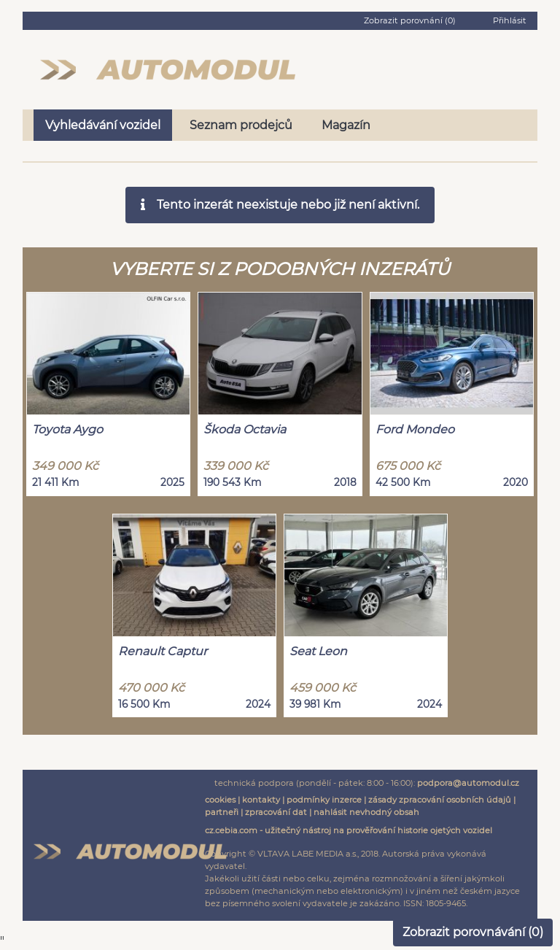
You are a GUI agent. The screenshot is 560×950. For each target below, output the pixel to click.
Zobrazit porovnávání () (473, 932)
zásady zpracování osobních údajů (440, 800)
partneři (222, 812)
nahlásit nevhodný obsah (366, 812)
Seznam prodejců (241, 125)
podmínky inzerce (324, 800)
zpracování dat (276, 812)
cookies (220, 800)
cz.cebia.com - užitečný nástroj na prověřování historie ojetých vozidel (349, 830)
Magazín (346, 125)
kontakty (261, 800)
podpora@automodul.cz (468, 783)
